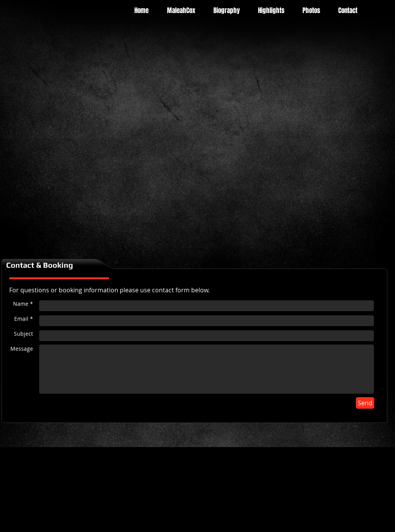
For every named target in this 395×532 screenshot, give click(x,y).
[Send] (365, 403)
